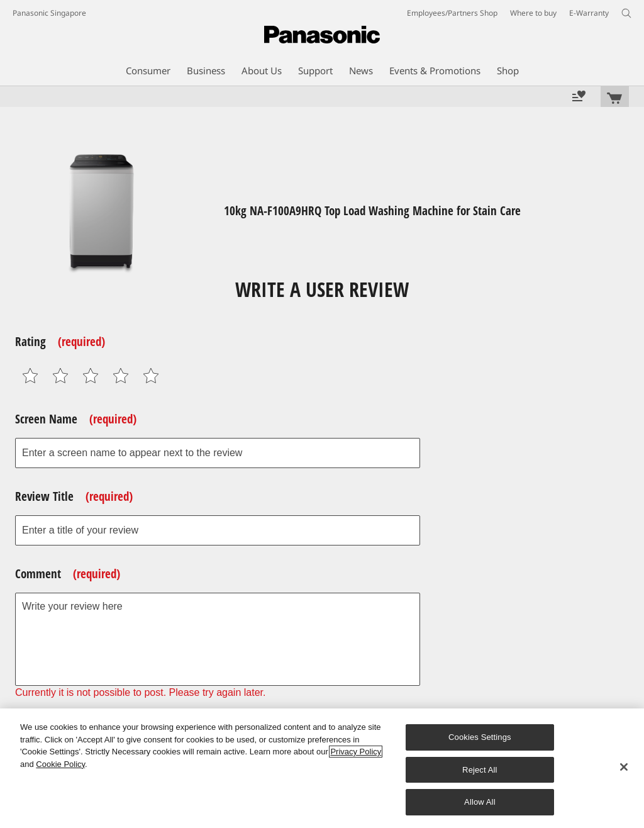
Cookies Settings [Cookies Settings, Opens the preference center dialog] (480, 737)
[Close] (624, 767)
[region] (322, 768)
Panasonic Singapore (49, 13)
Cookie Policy (60, 764)
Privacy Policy (356, 752)
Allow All (480, 802)
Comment (68, 574)
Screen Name (76, 419)
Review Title (74, 496)
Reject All (480, 770)
